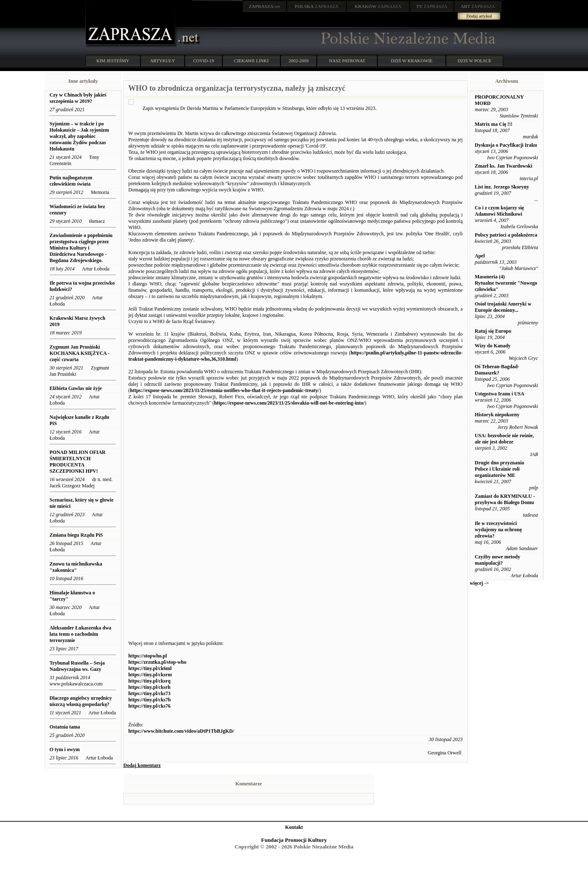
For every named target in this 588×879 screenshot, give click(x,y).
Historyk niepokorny (497, 415)
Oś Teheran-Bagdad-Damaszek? (497, 370)
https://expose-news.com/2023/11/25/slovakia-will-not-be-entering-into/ (289, 403)
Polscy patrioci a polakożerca (506, 235)
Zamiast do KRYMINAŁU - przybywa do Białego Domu (505, 499)
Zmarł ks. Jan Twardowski (504, 166)
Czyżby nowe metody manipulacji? (498, 560)
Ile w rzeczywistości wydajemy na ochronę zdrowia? (498, 530)
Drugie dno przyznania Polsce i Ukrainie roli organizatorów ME (499, 469)
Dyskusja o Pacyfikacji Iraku (506, 145)
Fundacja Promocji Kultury (294, 840)
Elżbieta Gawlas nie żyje (76, 388)
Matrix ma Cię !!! (494, 124)
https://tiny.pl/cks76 (149, 706)
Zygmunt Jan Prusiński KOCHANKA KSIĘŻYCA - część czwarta (80, 353)
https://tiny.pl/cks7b (150, 700)
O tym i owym (65, 749)
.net (265, 6)
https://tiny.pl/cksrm (150, 675)
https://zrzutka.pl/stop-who (157, 662)
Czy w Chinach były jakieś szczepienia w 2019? (78, 98)
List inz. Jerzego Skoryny (502, 187)
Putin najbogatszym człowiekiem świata (71, 181)
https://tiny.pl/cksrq (149, 681)
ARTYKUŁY (163, 61)
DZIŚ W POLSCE (475, 61)
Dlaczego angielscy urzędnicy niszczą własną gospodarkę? (81, 701)
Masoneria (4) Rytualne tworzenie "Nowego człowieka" (506, 283)
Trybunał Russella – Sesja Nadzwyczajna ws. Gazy (77, 666)
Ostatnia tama (65, 727)
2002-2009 (299, 61)
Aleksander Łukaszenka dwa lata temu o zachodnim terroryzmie (81, 634)
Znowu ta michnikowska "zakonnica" (76, 567)
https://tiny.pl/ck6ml (150, 668)
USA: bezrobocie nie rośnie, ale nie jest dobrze (504, 439)
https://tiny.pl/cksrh (149, 687)
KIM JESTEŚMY (113, 61)
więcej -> (479, 583)
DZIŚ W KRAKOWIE (412, 61)
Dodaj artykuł (479, 16)
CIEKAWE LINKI (251, 61)
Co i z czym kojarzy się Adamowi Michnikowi (499, 211)
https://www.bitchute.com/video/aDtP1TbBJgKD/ (181, 731)
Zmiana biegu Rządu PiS (76, 535)
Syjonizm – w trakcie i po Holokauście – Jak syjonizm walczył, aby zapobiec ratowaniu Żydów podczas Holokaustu (79, 136)
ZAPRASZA (317, 6)
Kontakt (294, 827)
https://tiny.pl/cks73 (149, 693)
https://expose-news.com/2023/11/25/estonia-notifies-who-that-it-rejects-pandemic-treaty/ (225, 390)
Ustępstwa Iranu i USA (499, 394)
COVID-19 (204, 61)
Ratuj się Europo (493, 331)
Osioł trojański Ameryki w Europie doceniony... (503, 307)
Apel (480, 256)
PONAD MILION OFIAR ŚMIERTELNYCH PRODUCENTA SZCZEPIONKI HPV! (78, 462)
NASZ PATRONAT (347, 61)
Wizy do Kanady (493, 346)
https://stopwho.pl (148, 656)
